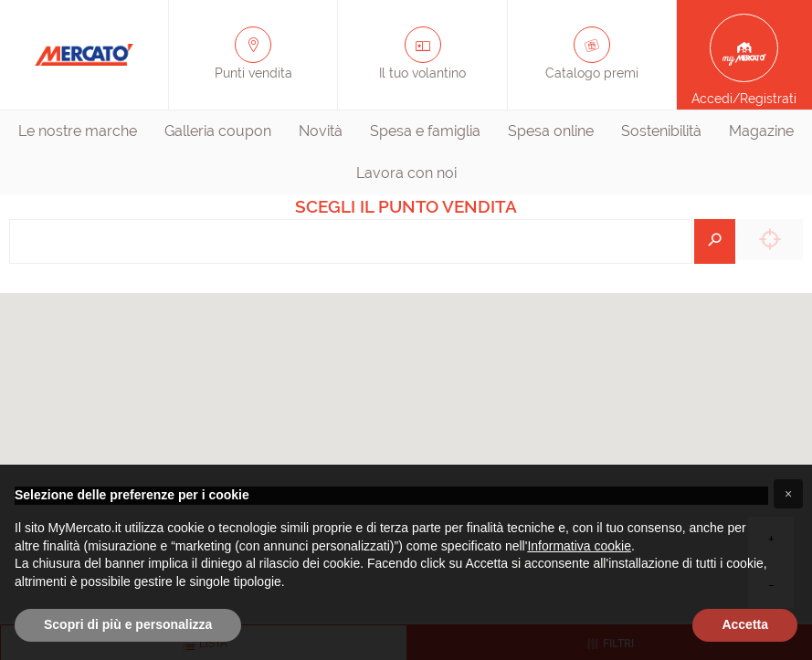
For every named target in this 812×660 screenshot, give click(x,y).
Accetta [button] (745, 624)
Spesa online (551, 131)
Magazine (761, 131)
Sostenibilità (661, 131)
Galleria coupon (218, 131)
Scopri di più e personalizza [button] (128, 624)
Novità (321, 131)
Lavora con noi (406, 173)
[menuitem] (78, 131)
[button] (788, 494)
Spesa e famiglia (425, 131)
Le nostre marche (78, 131)
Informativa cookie (579, 546)
